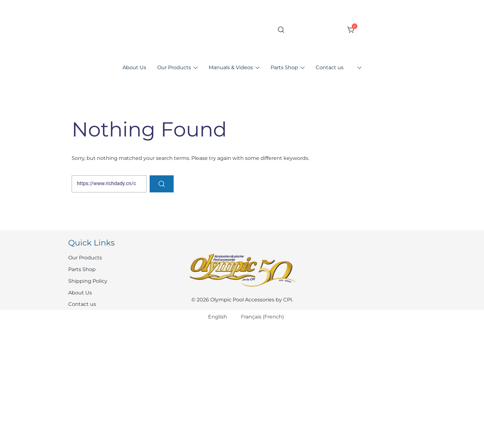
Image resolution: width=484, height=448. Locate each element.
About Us (134, 67)
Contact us (330, 67)
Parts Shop (284, 67)
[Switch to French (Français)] (259, 317)
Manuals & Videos (231, 67)
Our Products (174, 67)
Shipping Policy (88, 281)
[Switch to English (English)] (213, 317)
